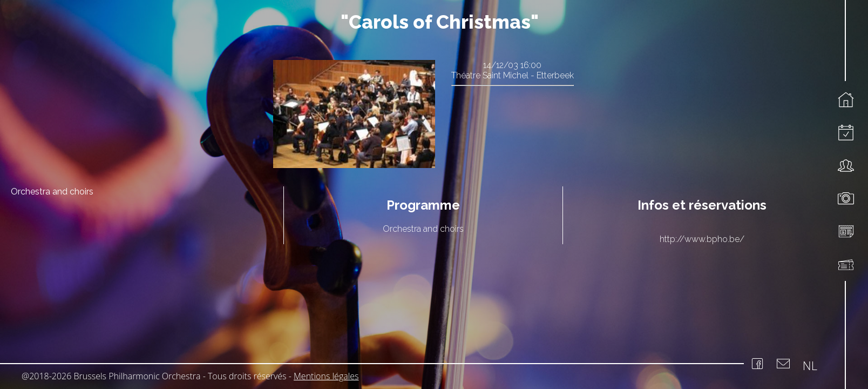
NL (810, 365)
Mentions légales (326, 376)
